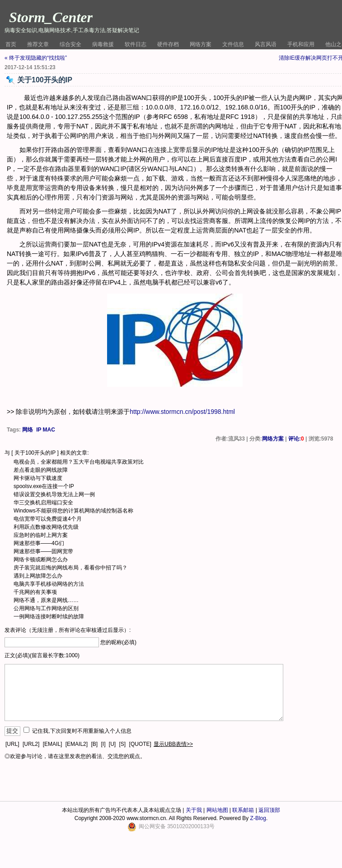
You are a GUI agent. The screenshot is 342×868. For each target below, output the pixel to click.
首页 (11, 44)
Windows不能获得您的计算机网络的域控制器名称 (73, 511)
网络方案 (201, 44)
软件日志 (136, 44)
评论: (296, 439)
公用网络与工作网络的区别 (46, 608)
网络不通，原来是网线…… (46, 600)
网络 (28, 430)
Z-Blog (258, 818)
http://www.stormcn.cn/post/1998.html (182, 412)
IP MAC (46, 430)
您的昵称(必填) (118, 642)
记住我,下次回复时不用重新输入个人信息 (82, 731)
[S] (123, 744)
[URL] (12, 744)
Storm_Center (51, 17)
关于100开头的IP (35, 453)
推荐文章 (38, 44)
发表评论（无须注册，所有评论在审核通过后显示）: (68, 630)
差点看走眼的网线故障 (41, 470)
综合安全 (70, 44)
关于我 (194, 810)
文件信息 (233, 44)
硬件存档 (168, 44)
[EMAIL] (53, 744)
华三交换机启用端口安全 (43, 503)
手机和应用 (301, 44)
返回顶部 (269, 810)
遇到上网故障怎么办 (38, 576)
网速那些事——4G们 (39, 543)
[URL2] (31, 744)
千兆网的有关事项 (35, 592)
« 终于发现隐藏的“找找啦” (36, 58)
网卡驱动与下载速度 (38, 478)
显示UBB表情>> (173, 744)
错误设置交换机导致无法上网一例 (54, 494)
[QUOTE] (140, 744)
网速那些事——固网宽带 (43, 551)
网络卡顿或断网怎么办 (41, 560)
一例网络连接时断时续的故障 (49, 617)
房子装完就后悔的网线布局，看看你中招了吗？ (70, 568)
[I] (103, 744)
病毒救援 (103, 44)
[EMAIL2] (77, 744)
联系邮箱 (243, 810)
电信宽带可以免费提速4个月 (48, 519)
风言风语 (266, 44)
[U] (112, 744)
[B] (94, 744)
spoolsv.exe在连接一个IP (44, 486)
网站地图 (217, 810)
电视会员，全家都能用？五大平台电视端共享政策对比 (79, 462)
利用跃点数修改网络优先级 (46, 527)
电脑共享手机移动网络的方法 (49, 584)
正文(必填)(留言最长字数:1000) (42, 655)
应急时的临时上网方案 (41, 535)
